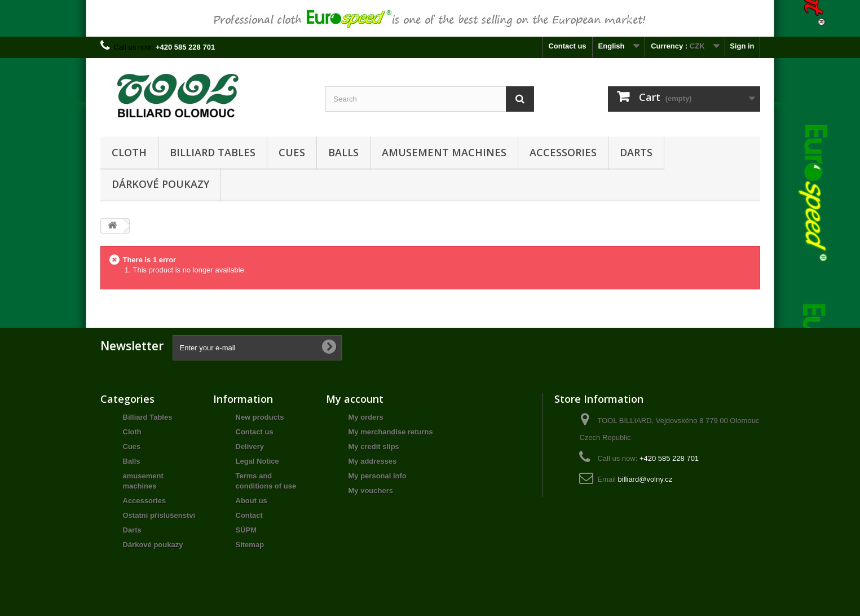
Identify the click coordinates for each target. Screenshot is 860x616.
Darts (636, 152)
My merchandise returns (391, 432)
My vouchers (371, 490)
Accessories (563, 152)
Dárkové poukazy (160, 184)
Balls (343, 152)
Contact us (567, 46)
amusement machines (444, 152)
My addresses (373, 461)
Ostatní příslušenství (159, 515)
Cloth (129, 152)
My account (355, 399)
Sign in (742, 46)
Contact (249, 515)
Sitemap (250, 545)
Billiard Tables (213, 152)
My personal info (378, 476)
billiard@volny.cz (645, 479)
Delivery (250, 446)
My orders (366, 417)
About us (252, 501)
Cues (292, 152)
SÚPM (246, 530)
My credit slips (374, 446)
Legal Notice (257, 461)
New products (260, 417)
